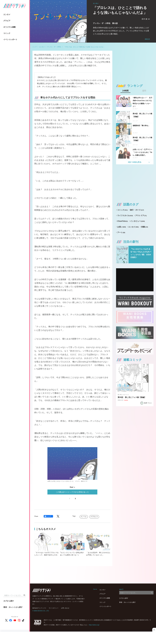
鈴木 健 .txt (146, 19)
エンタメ (7, 14)
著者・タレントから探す (13, 607)
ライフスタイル (125, 215)
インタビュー (137, 221)
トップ (35, 47)
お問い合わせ (65, 608)
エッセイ (133, 227)
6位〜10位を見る (135, 162)
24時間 (125, 91)
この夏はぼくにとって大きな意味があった (72, 492)
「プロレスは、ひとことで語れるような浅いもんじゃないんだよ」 (84, 47)
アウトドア (141, 215)
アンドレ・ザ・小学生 (54, 47)
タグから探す (9, 601)
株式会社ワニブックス (39, 608)
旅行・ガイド (137, 210)
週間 (144, 91)
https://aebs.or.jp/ (94, 625)
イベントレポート (10, 39)
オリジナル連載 (9, 27)
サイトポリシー (54, 608)
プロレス (95, 517)
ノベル (84, 517)
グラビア (7, 21)
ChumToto (122, 221)
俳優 (145, 227)
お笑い (122, 227)
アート (121, 232)
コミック (7, 33)
